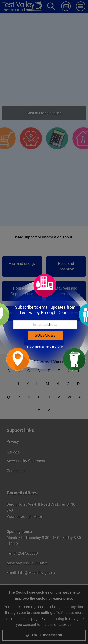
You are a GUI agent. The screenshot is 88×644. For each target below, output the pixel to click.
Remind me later (52, 346)
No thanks (34, 346)
